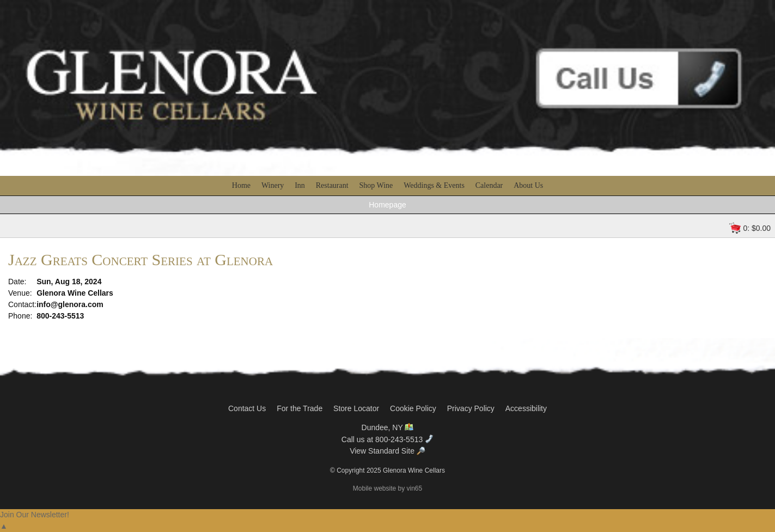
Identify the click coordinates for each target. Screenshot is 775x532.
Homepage (388, 205)
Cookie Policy (413, 408)
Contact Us (247, 408)
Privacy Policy (471, 408)
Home (241, 185)
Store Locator (356, 408)
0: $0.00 (757, 228)
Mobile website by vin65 (388, 488)
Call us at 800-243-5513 (388, 439)
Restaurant (332, 185)
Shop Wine (376, 185)
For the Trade (300, 408)
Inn (300, 185)
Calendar (489, 185)
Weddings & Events (434, 185)
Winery (273, 185)
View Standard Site (388, 451)
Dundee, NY (388, 427)
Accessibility (526, 408)
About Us (528, 185)
